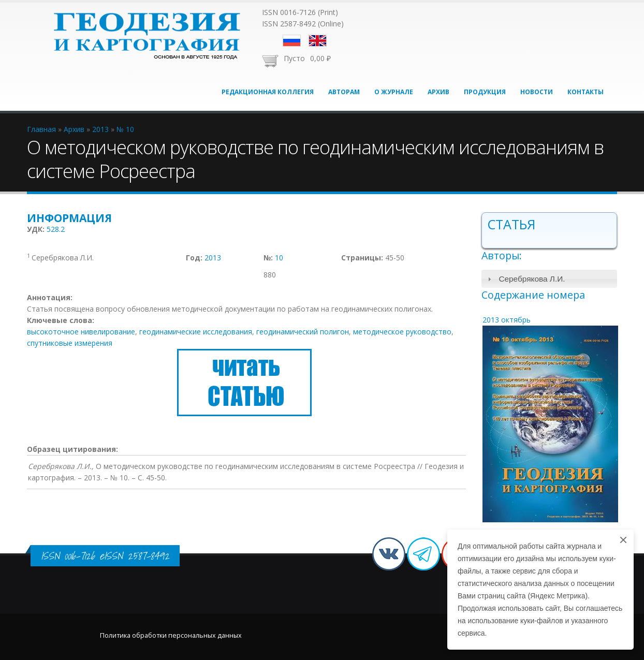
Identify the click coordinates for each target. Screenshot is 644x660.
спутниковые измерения (70, 343)
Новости (537, 92)
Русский (292, 41)
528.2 (56, 229)
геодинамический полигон (303, 332)
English (318, 41)
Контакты (586, 92)
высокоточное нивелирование (81, 332)
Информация (69, 218)
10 (279, 258)
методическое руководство (402, 332)
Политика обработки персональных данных (171, 635)
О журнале (394, 92)
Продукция (485, 92)
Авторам (344, 92)
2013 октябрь (507, 320)
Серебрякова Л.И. (532, 279)
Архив (438, 92)
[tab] (550, 279)
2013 (213, 258)
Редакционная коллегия (268, 92)
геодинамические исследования (196, 332)
